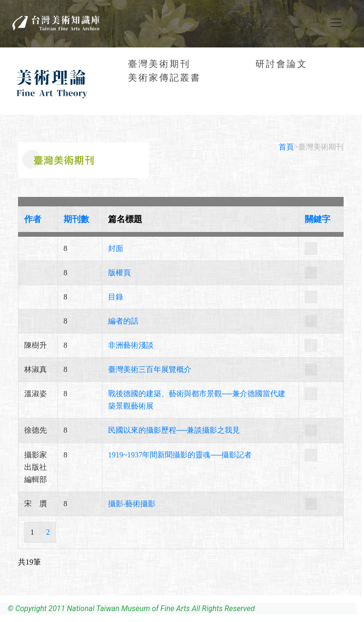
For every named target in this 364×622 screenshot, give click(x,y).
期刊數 (76, 219)
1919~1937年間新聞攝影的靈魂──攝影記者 (180, 455)
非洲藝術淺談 (131, 345)
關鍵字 (318, 219)
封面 (116, 248)
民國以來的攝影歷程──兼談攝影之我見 (174, 430)
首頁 (286, 147)
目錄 (116, 297)
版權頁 (119, 273)
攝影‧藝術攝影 (132, 504)
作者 (33, 219)
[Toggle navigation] (336, 23)
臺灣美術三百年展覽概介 (150, 369)
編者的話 (123, 321)
